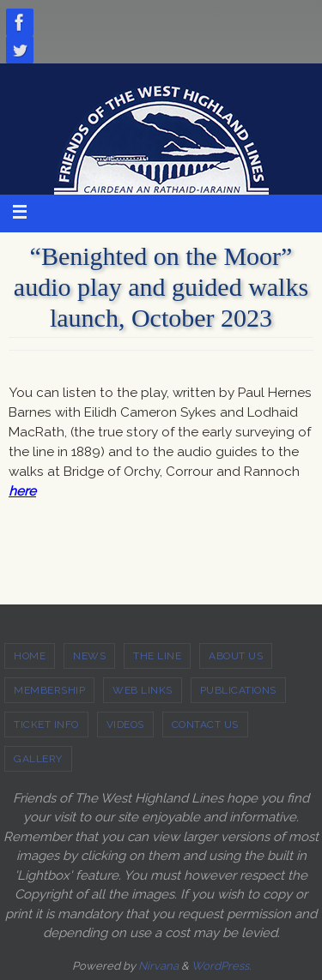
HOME (30, 656)
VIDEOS (125, 724)
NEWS (89, 656)
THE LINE (157, 656)
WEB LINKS (143, 690)
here (22, 491)
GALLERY (38, 759)
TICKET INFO (46, 724)
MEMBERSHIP (49, 690)
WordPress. (221, 966)
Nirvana (158, 966)
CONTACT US (205, 724)
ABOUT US (236, 656)
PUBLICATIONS (238, 690)
